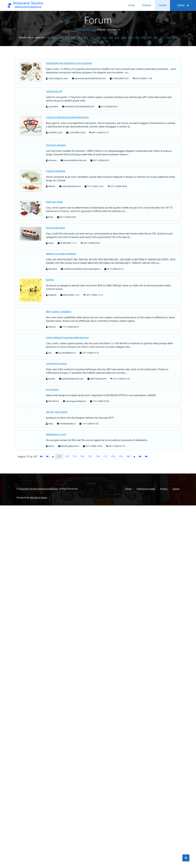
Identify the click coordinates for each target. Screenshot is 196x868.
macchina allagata (56, 145)
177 (105, 456)
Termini (147, 5)
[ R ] (149, 37)
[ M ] (123, 37)
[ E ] (80, 37)
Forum (162, 5)
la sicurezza (52, 389)
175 (90, 456)
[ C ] (67, 37)
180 (128, 456)
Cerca (183, 5)
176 (97, 456)
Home (132, 5)
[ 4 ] (48, 37)
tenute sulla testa (55, 228)
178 (113, 456)
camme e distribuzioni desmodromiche (67, 117)
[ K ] (111, 37)
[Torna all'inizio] (186, 858)
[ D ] (74, 37)
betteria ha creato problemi (61, 254)
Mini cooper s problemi (58, 312)
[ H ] (99, 37)
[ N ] (130, 37)
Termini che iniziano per (32, 37)
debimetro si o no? (56, 434)
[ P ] (143, 37)
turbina (50, 280)
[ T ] (162, 37)
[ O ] (137, 37)
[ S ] (156, 37)
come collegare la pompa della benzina (67, 337)
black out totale (54, 202)
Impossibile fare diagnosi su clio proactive (69, 63)
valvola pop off (54, 91)
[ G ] (92, 37)
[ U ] (168, 37)
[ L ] (117, 37)
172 (67, 456)
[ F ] (86, 37)
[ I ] (105, 37)
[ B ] (61, 37)
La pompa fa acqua (56, 363)
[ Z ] (102, 42)
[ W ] (95, 42)
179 (120, 456)
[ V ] (175, 37)
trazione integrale (56, 171)
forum (90, 30)
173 (74, 456)
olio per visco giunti (57, 412)
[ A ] (54, 37)
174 (82, 456)
